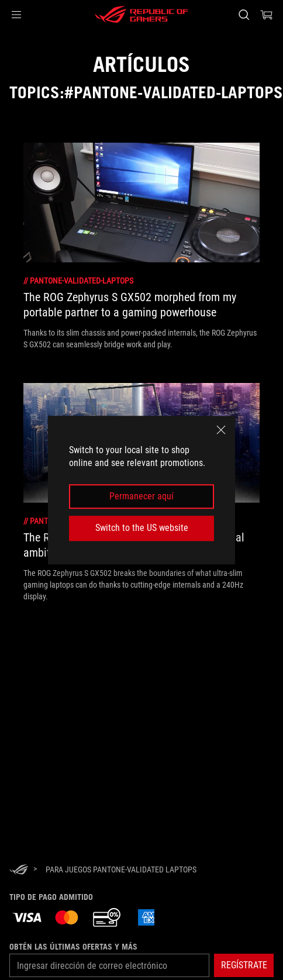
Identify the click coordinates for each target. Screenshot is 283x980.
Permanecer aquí (141, 496)
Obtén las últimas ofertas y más (73, 947)
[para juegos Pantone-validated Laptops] (121, 869)
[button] (16, 15)
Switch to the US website (142, 528)
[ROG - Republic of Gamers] (141, 15)
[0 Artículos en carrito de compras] (267, 15)
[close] (221, 430)
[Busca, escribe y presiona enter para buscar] (244, 15)
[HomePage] (19, 870)
